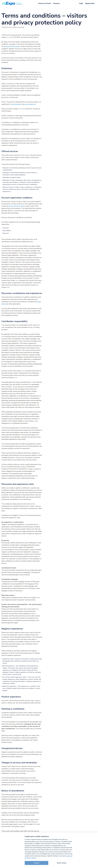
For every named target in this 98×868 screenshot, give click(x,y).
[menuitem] (45, 3)
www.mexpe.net (16, 104)
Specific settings (61, 863)
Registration (90, 3)
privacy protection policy (12, 46)
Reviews (57, 3)
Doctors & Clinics (45, 3)
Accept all (36, 863)
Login (81, 3)
